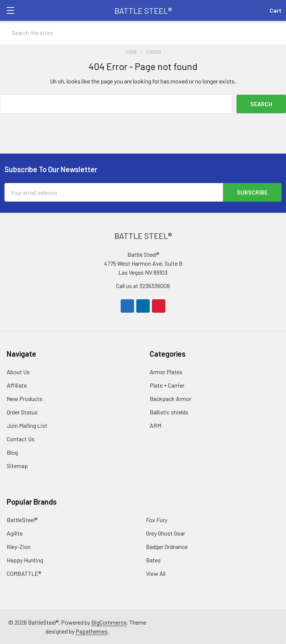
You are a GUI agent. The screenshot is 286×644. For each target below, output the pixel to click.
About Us (18, 371)
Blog (12, 452)
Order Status (22, 412)
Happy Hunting (25, 560)
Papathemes (92, 631)
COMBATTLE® (24, 573)
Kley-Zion (19, 546)
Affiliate (17, 385)
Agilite (15, 533)
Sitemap (17, 465)
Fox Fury (157, 519)
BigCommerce (109, 622)
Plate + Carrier (167, 385)
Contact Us (21, 438)
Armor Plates (166, 371)
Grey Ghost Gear (166, 533)
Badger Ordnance (167, 546)
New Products (25, 398)
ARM (155, 425)
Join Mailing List (27, 425)
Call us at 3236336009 (143, 285)
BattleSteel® (22, 519)
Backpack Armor (171, 398)
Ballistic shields (169, 412)
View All (156, 573)
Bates (153, 560)
